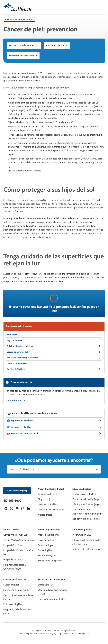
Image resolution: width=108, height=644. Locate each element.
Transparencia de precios (50, 561)
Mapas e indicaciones (49, 535)
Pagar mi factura (46, 540)
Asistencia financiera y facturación (54, 358)
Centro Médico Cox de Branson (19, 540)
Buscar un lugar (45, 545)
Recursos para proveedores (52, 580)
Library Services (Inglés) (84, 494)
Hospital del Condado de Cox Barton (18, 552)
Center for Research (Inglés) (52, 510)
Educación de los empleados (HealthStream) (87, 542)
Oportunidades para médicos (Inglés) (18, 597)
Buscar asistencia (15, 400)
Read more (54, 335)
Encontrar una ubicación (23, 56)
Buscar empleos (11, 585)
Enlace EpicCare (46, 585)
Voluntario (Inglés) (12, 604)
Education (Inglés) (82, 489)
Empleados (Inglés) (82, 530)
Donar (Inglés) (45, 550)
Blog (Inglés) (44, 499)
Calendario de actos (48, 494)
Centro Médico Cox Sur (15, 535)
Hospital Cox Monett (14, 545)
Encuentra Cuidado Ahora (24, 45)
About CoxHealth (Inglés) (51, 489)
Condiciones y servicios (19, 19)
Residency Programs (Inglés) (86, 519)
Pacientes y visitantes (49, 530)
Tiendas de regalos (47, 555)
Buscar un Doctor (57, 45)
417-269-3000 (12, 501)
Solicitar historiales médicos (54, 346)
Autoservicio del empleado (86, 549)
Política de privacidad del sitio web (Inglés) (37, 634)
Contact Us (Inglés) (17, 491)
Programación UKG (82, 535)
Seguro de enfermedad (54, 352)
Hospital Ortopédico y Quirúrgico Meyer (15, 567)
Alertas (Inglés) (45, 515)
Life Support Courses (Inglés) (87, 504)
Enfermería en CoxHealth (16, 590)
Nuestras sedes (11, 530)
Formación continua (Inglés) (52, 599)
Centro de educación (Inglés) (87, 499)
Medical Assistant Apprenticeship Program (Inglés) (88, 512)
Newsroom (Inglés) (47, 504)
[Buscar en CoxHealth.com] (54, 469)
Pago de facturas (54, 340)
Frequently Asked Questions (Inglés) (18, 612)
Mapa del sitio (64, 634)
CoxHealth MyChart (54, 369)
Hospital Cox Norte (13, 560)
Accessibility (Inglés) (81, 634)
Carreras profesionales (54, 363)
